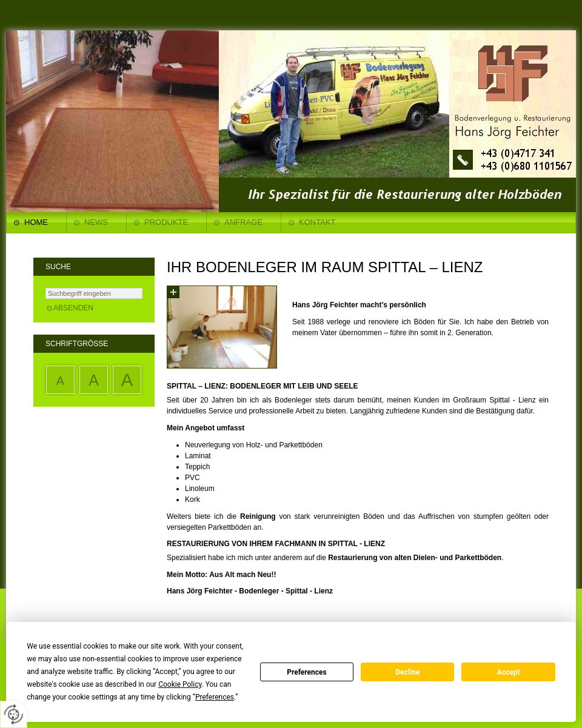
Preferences (307, 672)
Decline (407, 672)
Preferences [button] (215, 697)
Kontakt (317, 222)
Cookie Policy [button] (180, 684)
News (96, 222)
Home (36, 222)
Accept (509, 672)
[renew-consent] (14, 714)
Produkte (166, 222)
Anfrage (243, 222)
